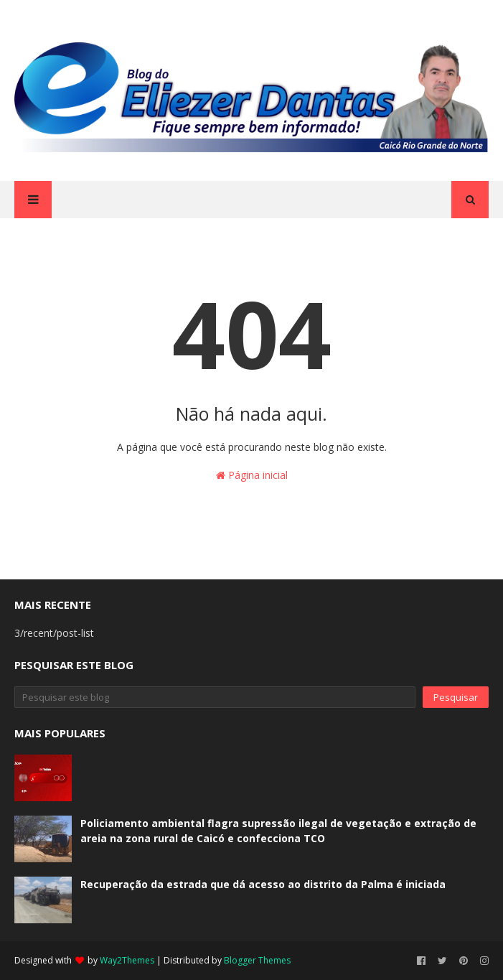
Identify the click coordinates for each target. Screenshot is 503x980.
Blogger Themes (257, 960)
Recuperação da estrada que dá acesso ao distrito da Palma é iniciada (263, 884)
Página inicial (252, 475)
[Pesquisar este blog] (215, 697)
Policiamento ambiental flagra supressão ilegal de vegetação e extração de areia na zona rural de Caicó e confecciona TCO (278, 831)
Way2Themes (127, 960)
